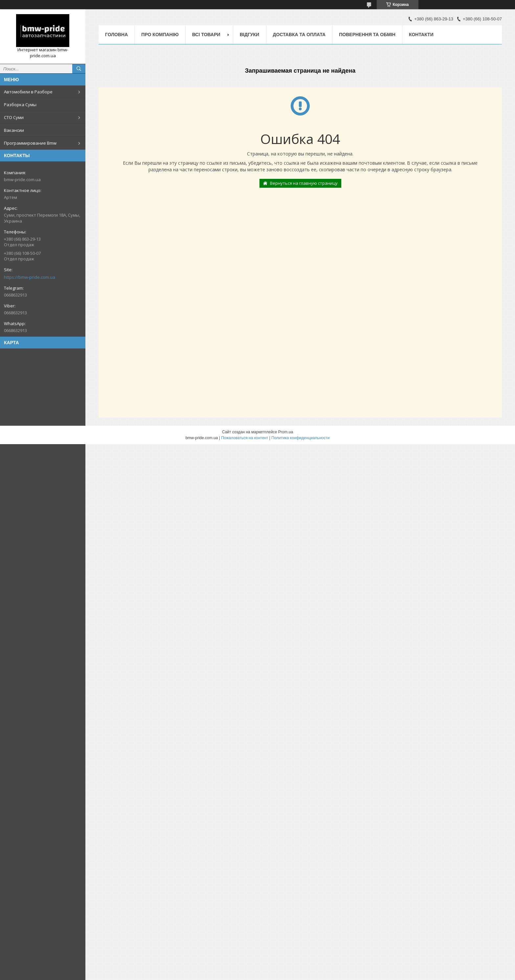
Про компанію (160, 35)
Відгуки (249, 35)
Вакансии (14, 130)
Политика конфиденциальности (300, 438)
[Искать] (79, 69)
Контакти (421, 35)
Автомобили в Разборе (28, 92)
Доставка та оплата (299, 35)
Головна (116, 35)
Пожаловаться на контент (245, 438)
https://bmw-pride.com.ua (30, 277)
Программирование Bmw (30, 143)
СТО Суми (14, 117)
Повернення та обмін (367, 35)
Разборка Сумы (20, 105)
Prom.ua (286, 432)
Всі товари (206, 35)
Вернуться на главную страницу (304, 183)
